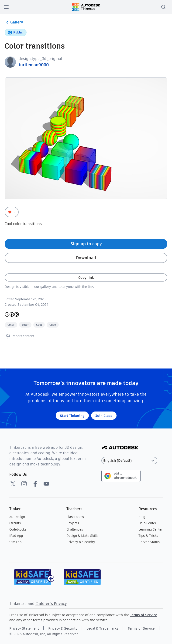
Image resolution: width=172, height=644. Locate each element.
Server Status (149, 542)
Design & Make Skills (82, 536)
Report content (19, 336)
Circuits (15, 523)
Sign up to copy (86, 244)
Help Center (147, 523)
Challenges (75, 529)
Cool (39, 325)
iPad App (16, 536)
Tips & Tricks (148, 536)
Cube (53, 325)
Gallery (14, 22)
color (25, 325)
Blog (142, 517)
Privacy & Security (81, 542)
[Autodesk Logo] (120, 448)
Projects (73, 523)
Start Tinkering (72, 416)
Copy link (86, 277)
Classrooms (75, 517)
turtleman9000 (34, 65)
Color (11, 325)
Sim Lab (15, 542)
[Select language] (129, 461)
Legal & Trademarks (102, 628)
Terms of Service (144, 615)
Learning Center (151, 529)
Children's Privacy (51, 604)
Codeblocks (18, 529)
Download (86, 258)
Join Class (104, 416)
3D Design (17, 517)
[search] (163, 7)
